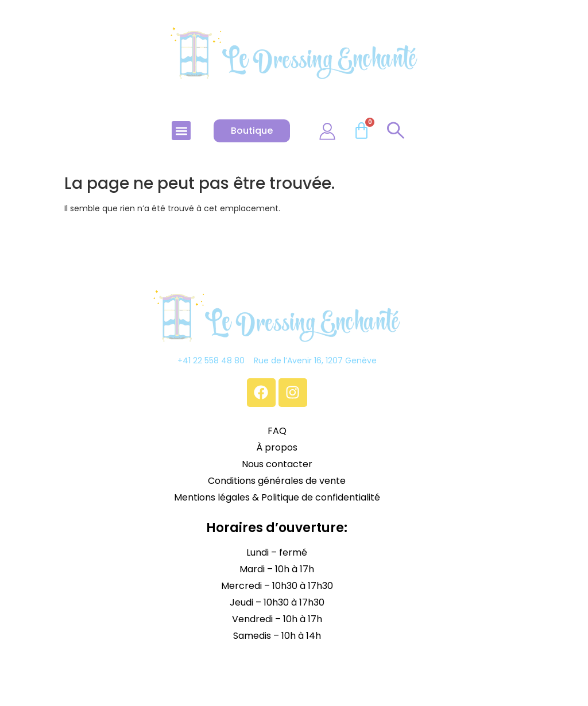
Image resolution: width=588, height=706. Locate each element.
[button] (181, 131)
